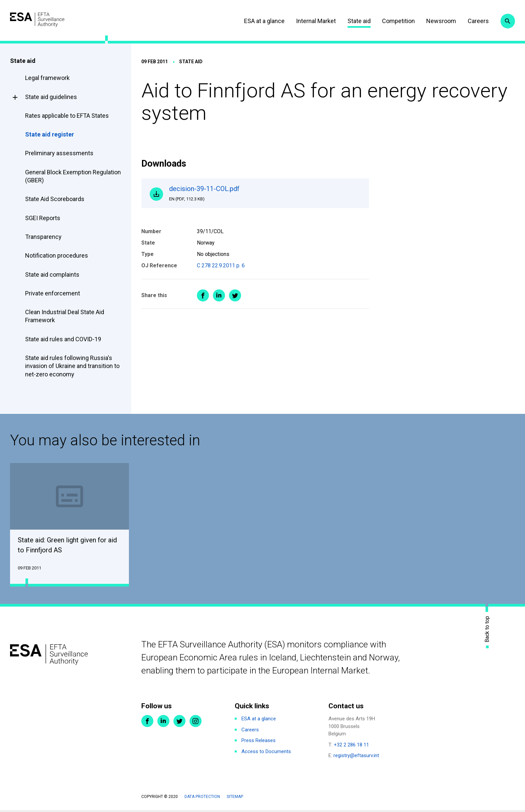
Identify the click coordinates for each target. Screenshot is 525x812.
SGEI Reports (43, 218)
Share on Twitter (235, 299)
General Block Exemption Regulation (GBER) (73, 176)
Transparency (43, 237)
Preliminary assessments (59, 153)
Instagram (196, 723)
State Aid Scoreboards (55, 199)
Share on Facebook (203, 299)
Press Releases (258, 742)
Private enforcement (53, 293)
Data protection (202, 799)
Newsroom (434, 21)
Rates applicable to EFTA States (67, 116)
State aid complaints (52, 275)
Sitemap (235, 799)
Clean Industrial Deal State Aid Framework (65, 316)
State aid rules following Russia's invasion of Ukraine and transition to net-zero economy (72, 366)
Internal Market (309, 21)
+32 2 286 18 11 (351, 747)
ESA (49, 20)
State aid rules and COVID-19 (63, 339)
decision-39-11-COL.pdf (265, 195)
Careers (471, 21)
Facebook (147, 723)
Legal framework (47, 78)
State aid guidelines (51, 97)
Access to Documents (266, 753)
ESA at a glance (257, 21)
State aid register (50, 134)
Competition (391, 21)
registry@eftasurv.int (356, 757)
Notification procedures (57, 255)
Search (506, 21)
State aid (352, 21)
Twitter (179, 723)
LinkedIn (163, 723)
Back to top (487, 631)
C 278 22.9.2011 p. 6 (221, 269)
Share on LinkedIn (219, 299)
